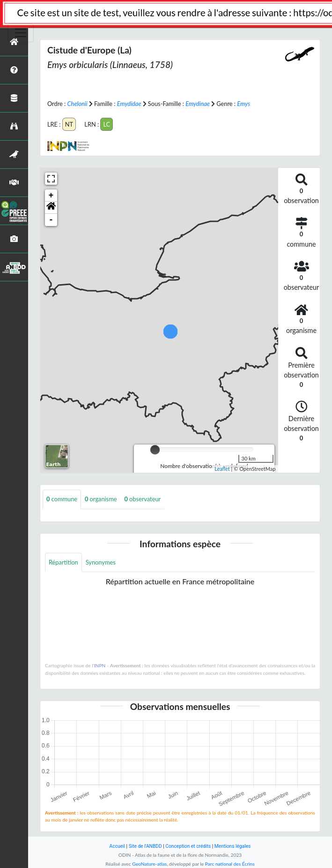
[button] (51, 208)
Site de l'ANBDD (145, 846)
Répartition (63, 562)
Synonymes (101, 562)
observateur (142, 499)
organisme (101, 499)
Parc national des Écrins (230, 864)
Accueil (117, 846)
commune (62, 499)
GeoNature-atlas (149, 864)
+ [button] (51, 196)
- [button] (51, 220)
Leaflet (222, 469)
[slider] (155, 450)
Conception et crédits (188, 846)
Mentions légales (233, 846)
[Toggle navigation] (21, 33)
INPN (100, 665)
